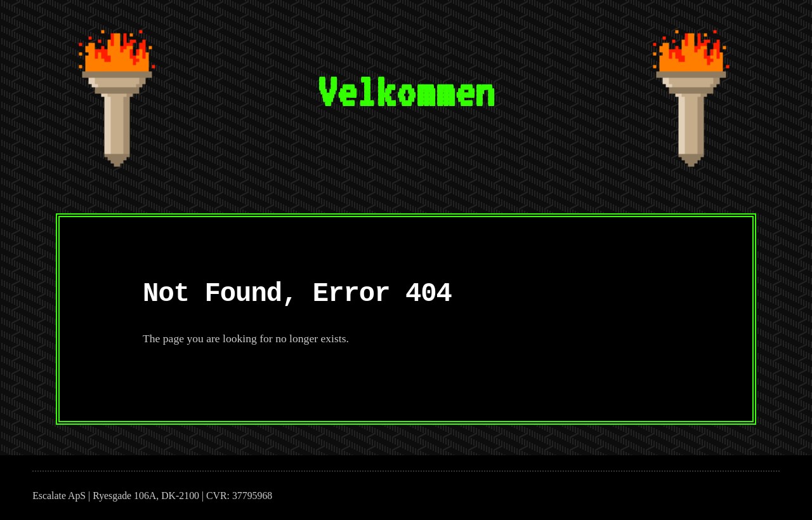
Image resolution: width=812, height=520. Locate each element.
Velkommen (406, 91)
